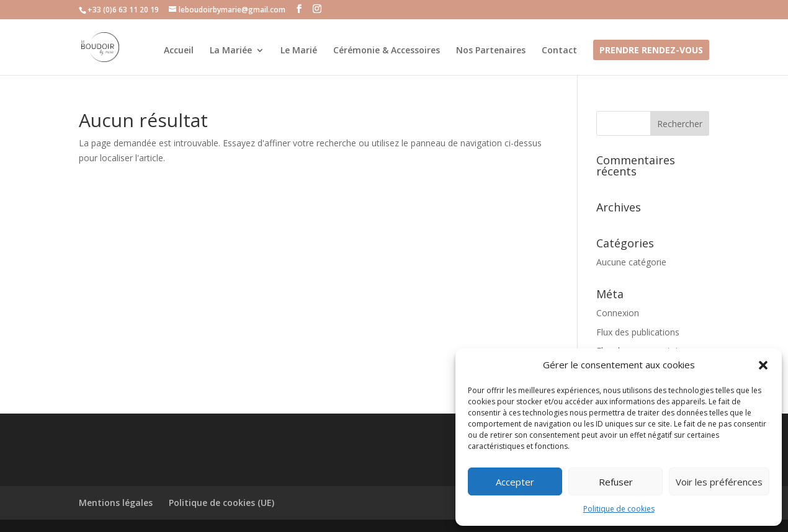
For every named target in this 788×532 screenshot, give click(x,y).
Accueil (179, 51)
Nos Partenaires (491, 51)
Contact (559, 51)
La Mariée (231, 51)
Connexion (618, 313)
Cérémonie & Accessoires (387, 51)
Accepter (515, 482)
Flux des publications (638, 332)
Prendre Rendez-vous (651, 51)
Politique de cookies (619, 509)
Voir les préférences (719, 482)
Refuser (616, 482)
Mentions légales (116, 503)
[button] (763, 365)
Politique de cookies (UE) (222, 503)
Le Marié (299, 51)
